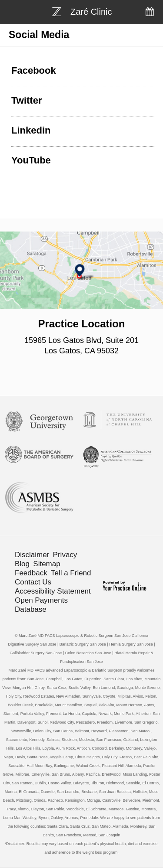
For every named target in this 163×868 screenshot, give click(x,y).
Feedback (31, 573)
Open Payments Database (41, 605)
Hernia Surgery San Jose (131, 644)
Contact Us (33, 582)
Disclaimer (32, 555)
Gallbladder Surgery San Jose (36, 653)
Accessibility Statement (53, 591)
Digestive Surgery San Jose (32, 644)
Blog (22, 564)
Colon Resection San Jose (88, 653)
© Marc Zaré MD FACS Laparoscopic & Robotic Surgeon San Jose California (81, 636)
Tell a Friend (71, 573)
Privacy (65, 555)
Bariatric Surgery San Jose (83, 644)
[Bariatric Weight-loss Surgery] (82, 11)
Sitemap (47, 564)
